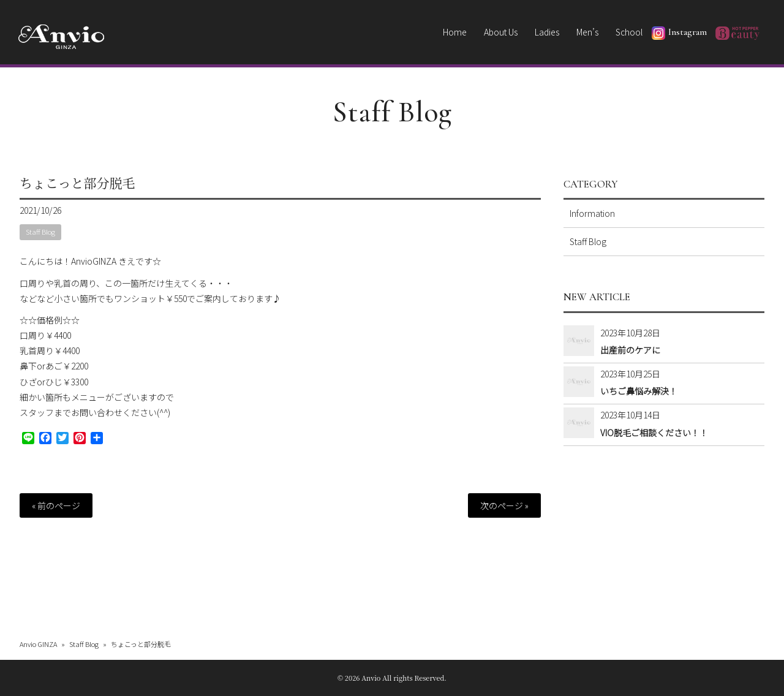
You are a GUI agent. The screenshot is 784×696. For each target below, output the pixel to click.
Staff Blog (392, 112)
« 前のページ (56, 505)
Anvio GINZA (38, 643)
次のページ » (504, 505)
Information (592, 213)
